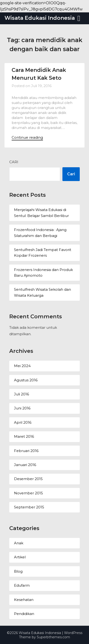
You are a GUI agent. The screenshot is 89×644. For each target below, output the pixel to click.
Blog (18, 571)
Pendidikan (24, 614)
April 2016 (23, 422)
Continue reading (27, 137)
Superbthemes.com (53, 637)
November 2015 (28, 493)
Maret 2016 (24, 436)
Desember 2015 (28, 479)
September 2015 (29, 507)
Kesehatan (24, 600)
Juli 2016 (21, 394)
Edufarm (22, 585)
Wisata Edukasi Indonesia (40, 18)
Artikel (20, 557)
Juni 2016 (22, 408)
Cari (14, 162)
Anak (19, 543)
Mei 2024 (22, 366)
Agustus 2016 (26, 380)
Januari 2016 (25, 465)
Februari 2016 (26, 451)
